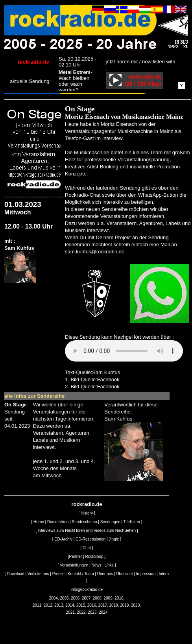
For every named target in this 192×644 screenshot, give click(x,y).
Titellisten (132, 522)
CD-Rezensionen (90, 539)
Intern (164, 574)
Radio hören (58, 522)
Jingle (114, 539)
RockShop (94, 556)
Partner (75, 556)
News (96, 565)
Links (109, 565)
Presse (58, 574)
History (87, 513)
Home (39, 522)
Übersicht (124, 574)
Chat (87, 548)
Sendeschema (85, 522)
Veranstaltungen (74, 565)
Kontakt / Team (81, 574)
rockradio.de (87, 504)
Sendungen (110, 522)
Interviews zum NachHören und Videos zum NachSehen (87, 531)
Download (15, 574)
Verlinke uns (38, 574)
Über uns (105, 574)
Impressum (146, 574)
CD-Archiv (63, 539)
